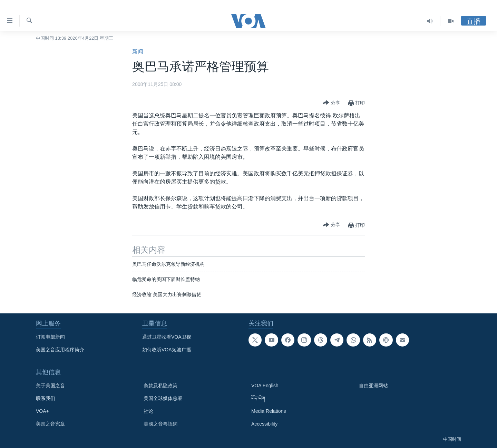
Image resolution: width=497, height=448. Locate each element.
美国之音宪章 (50, 424)
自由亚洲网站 (373, 386)
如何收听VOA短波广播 (167, 350)
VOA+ (42, 411)
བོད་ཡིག (258, 398)
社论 (148, 411)
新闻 (138, 52)
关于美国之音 (50, 386)
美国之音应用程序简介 (60, 350)
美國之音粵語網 (160, 424)
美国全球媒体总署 (163, 398)
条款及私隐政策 (160, 386)
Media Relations (269, 411)
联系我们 (46, 398)
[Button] (332, 103)
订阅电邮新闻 (50, 337)
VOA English (265, 386)
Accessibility (264, 424)
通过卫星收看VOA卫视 (167, 337)
